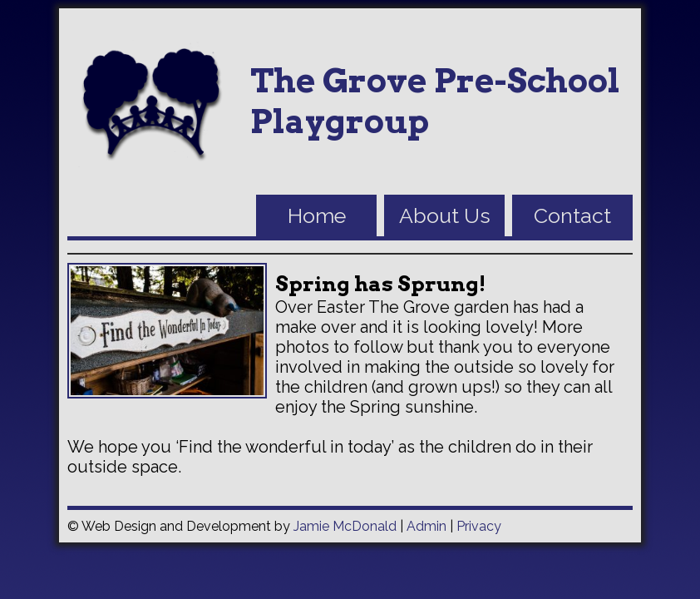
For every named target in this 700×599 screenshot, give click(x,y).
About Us (445, 215)
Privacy (479, 526)
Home (317, 215)
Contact (572, 215)
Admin (426, 526)
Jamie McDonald (345, 526)
